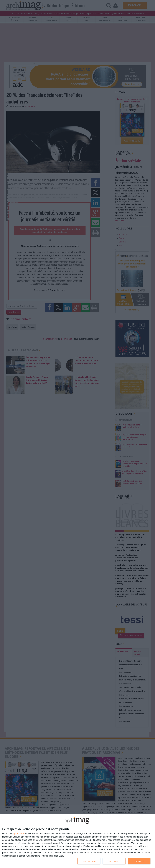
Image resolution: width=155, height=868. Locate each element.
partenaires (20, 834)
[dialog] (77, 841)
